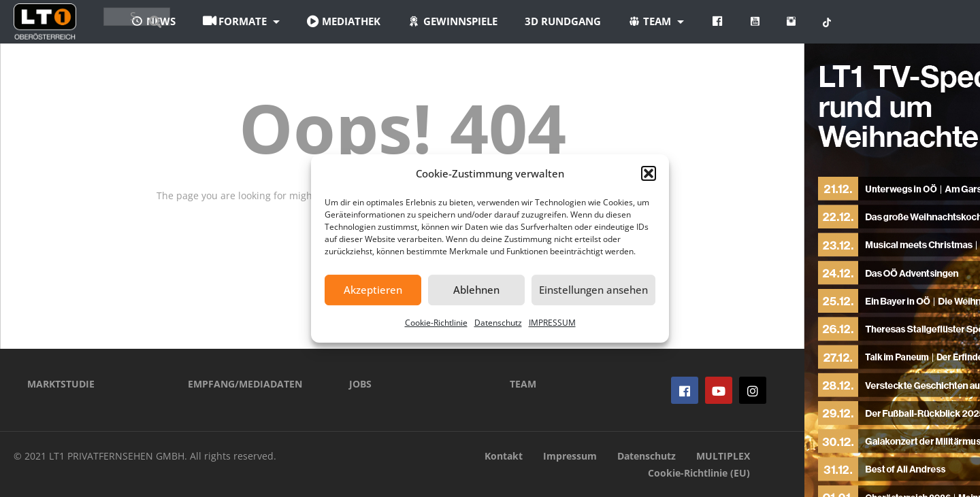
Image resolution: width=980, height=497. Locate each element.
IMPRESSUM (552, 323)
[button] (649, 173)
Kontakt (504, 456)
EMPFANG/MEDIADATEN (245, 384)
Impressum (570, 456)
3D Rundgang (638, 21)
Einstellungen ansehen (593, 290)
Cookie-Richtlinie (436, 323)
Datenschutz (498, 323)
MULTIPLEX (723, 456)
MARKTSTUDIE (61, 384)
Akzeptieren (373, 290)
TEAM (523, 384)
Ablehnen (476, 290)
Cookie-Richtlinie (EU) (699, 473)
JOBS (360, 384)
